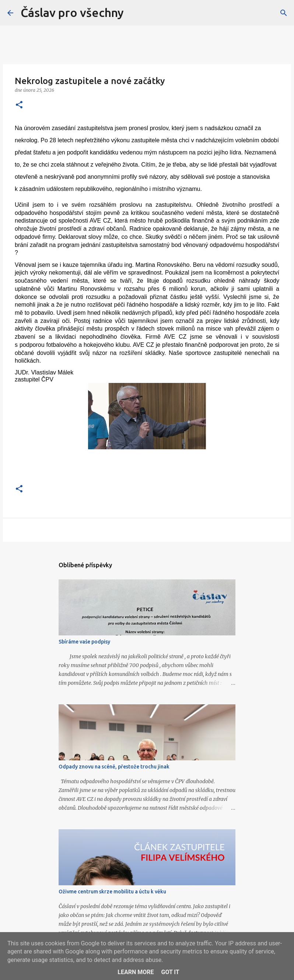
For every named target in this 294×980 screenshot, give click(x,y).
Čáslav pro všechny (72, 13)
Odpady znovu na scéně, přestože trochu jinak (114, 767)
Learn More (136, 972)
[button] (19, 105)
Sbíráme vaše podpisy (84, 642)
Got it (170, 972)
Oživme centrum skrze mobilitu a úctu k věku (112, 892)
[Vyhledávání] (284, 13)
